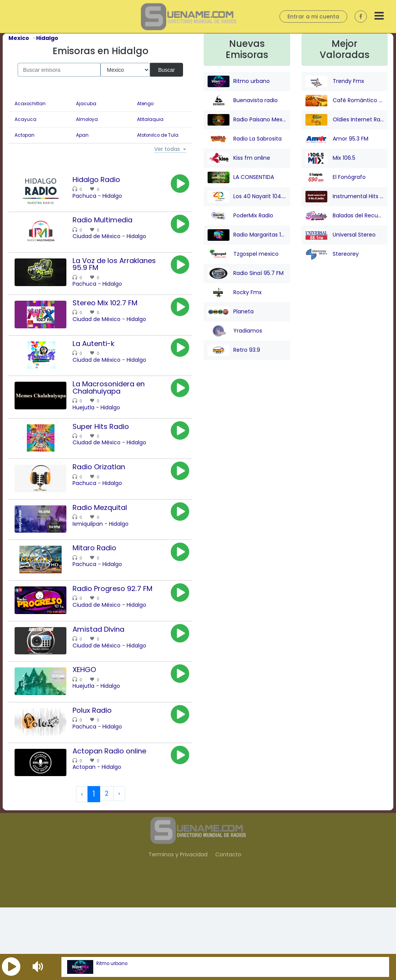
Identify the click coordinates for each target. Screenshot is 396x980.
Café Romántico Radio (345, 101)
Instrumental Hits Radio (345, 197)
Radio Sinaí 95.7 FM (246, 273)
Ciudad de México (106, 242)
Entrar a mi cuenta (313, 17)
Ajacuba (86, 104)
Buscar (167, 70)
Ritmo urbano (112, 963)
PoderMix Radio (240, 216)
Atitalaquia (150, 119)
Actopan (25, 135)
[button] (11, 967)
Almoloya (87, 119)
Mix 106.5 (330, 158)
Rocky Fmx (235, 293)
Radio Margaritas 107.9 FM (247, 235)
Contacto (228, 928)
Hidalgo (122, 196)
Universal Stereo (341, 235)
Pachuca (94, 196)
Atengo (145, 104)
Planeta (231, 312)
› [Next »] (119, 868)
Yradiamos (235, 331)
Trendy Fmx (335, 81)
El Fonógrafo (336, 177)
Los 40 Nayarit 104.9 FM (247, 197)
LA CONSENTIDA (241, 177)
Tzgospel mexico (243, 254)
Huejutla (93, 431)
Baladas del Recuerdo (345, 216)
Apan (82, 135)
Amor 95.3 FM (337, 139)
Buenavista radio (243, 101)
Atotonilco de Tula (158, 135)
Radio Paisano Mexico (247, 120)
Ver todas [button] (167, 149)
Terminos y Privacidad (178, 928)
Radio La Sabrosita (245, 139)
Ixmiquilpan (97, 561)
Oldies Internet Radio (345, 120)
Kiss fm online (239, 158)
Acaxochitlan (30, 104)
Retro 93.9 (234, 350)
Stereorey (332, 254)
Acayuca (26, 119)
